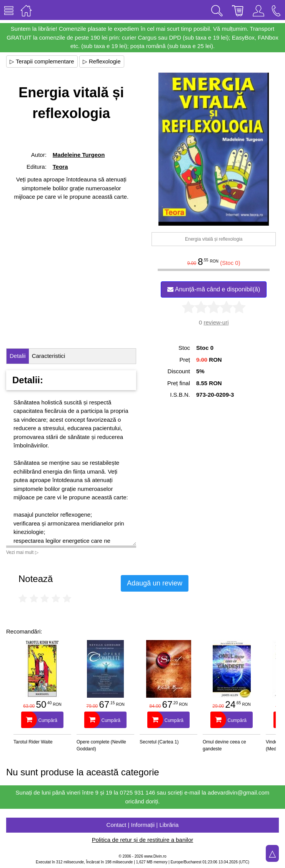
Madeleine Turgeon (79, 155)
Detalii (18, 356)
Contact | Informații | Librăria (143, 825)
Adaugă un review (155, 583)
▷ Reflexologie (102, 61)
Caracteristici (49, 356)
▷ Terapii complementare (42, 61)
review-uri (216, 322)
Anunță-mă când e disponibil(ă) (214, 289)
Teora (60, 167)
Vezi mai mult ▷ (22, 552)
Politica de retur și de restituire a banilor (142, 840)
